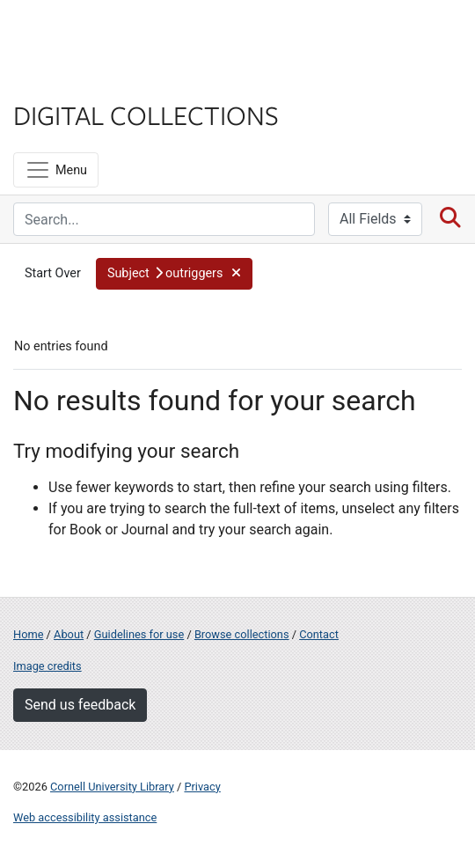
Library (66, 81)
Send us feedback (80, 705)
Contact (319, 634)
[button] (174, 274)
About (69, 634)
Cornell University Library (112, 787)
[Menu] (56, 170)
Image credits (47, 666)
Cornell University (101, 34)
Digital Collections (146, 114)
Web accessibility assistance (85, 817)
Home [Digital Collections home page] (28, 634)
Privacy (202, 787)
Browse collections (242, 634)
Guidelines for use (139, 634)
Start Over (53, 273)
